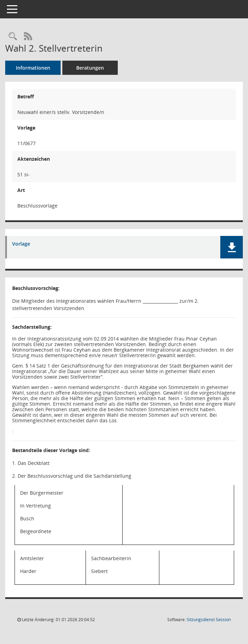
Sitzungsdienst (209, 620)
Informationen (33, 68)
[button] (232, 247)
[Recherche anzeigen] (13, 37)
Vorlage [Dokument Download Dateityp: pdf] (21, 244)
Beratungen (90, 68)
